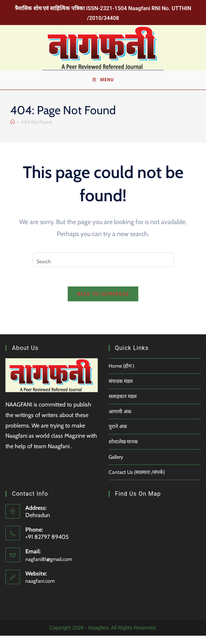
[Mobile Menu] (103, 84)
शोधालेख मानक (123, 450)
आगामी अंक (120, 420)
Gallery (116, 465)
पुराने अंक (118, 435)
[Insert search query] (103, 265)
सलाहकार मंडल (123, 404)
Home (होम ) (121, 374)
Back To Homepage (103, 302)
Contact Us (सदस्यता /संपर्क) (137, 480)
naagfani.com (40, 589)
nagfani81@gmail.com (49, 567)
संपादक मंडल (121, 389)
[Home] (12, 127)
